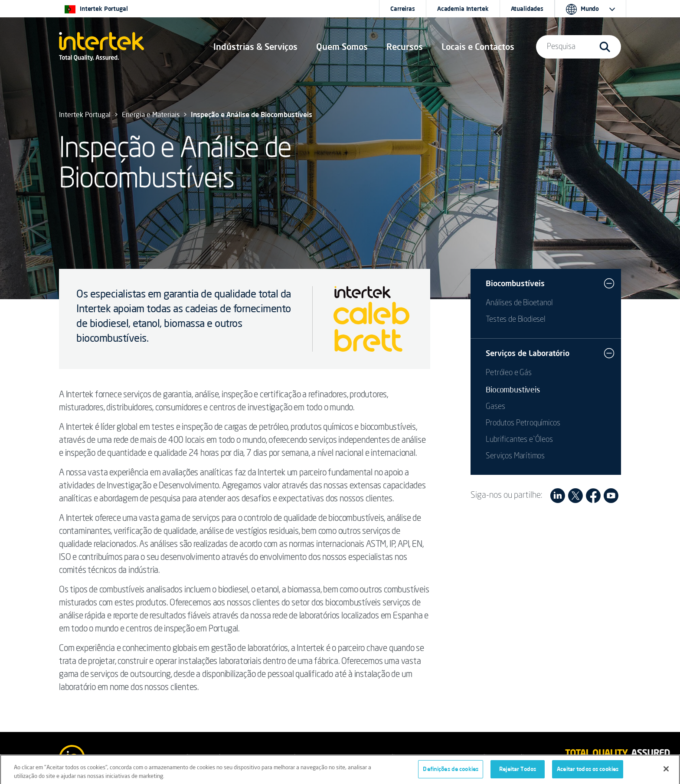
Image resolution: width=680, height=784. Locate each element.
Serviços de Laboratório (528, 353)
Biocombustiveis (513, 389)
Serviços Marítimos (515, 456)
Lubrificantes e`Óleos (519, 440)
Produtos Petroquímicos (523, 423)
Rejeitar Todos (518, 772)
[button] (255, 47)
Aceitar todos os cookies (588, 772)
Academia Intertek (463, 9)
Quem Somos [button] (342, 47)
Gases (495, 407)
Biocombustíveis (515, 283)
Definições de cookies (451, 772)
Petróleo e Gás (508, 373)
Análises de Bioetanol (519, 303)
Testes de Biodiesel (516, 320)
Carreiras (403, 9)
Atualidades (527, 9)
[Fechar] (666, 771)
